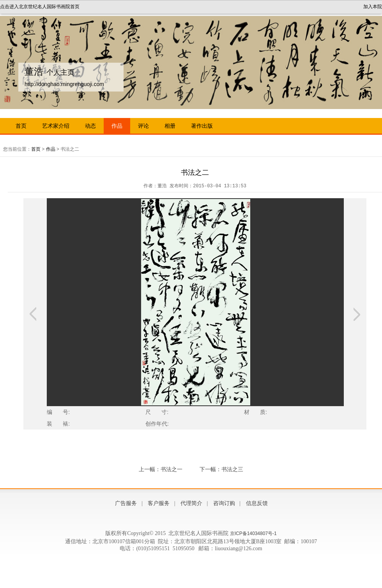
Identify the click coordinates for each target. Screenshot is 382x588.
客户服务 (159, 503)
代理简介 (191, 503)
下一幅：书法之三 (221, 469)
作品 (117, 126)
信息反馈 (257, 503)
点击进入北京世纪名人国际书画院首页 (40, 7)
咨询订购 (224, 503)
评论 (143, 126)
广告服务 (126, 503)
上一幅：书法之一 (161, 469)
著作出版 (202, 126)
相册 (170, 126)
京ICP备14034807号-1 (253, 533)
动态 (90, 126)
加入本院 (373, 7)
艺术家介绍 (56, 126)
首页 (21, 126)
